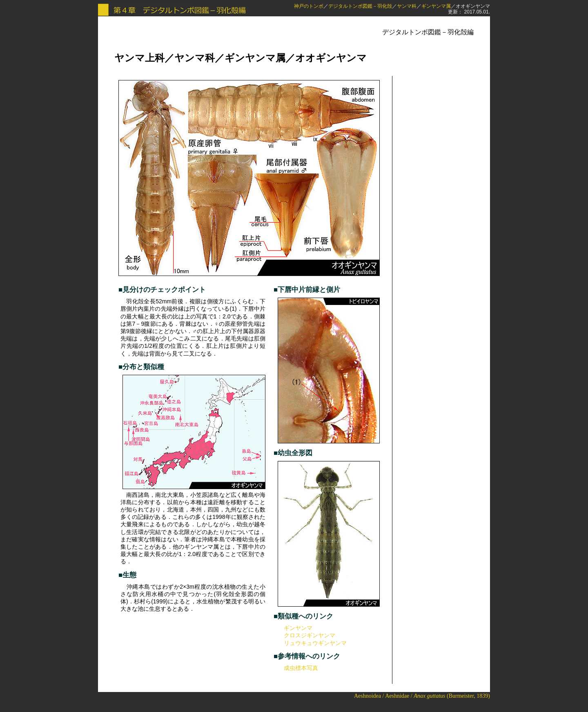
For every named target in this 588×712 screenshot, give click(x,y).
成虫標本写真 (301, 668)
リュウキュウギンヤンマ (315, 643)
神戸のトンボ (309, 6)
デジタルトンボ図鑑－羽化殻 (360, 6)
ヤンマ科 (407, 6)
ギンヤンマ (298, 628)
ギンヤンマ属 (436, 6)
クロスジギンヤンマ (310, 635)
